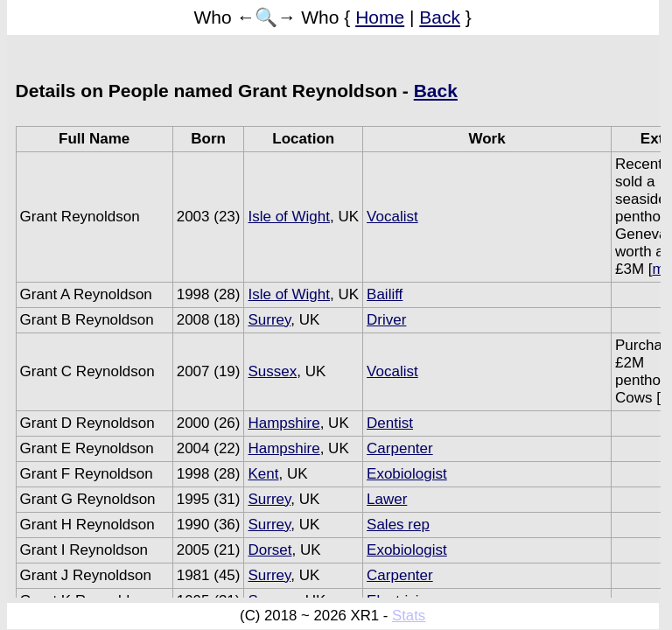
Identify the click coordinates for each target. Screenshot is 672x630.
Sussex (272, 371)
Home (380, 17)
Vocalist (392, 217)
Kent (263, 474)
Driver (386, 320)
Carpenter (400, 448)
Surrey (269, 320)
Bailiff (385, 294)
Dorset (269, 550)
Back (440, 17)
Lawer (387, 499)
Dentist (390, 423)
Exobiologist (407, 474)
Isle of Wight (289, 217)
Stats (409, 616)
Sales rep (398, 525)
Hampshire (283, 423)
